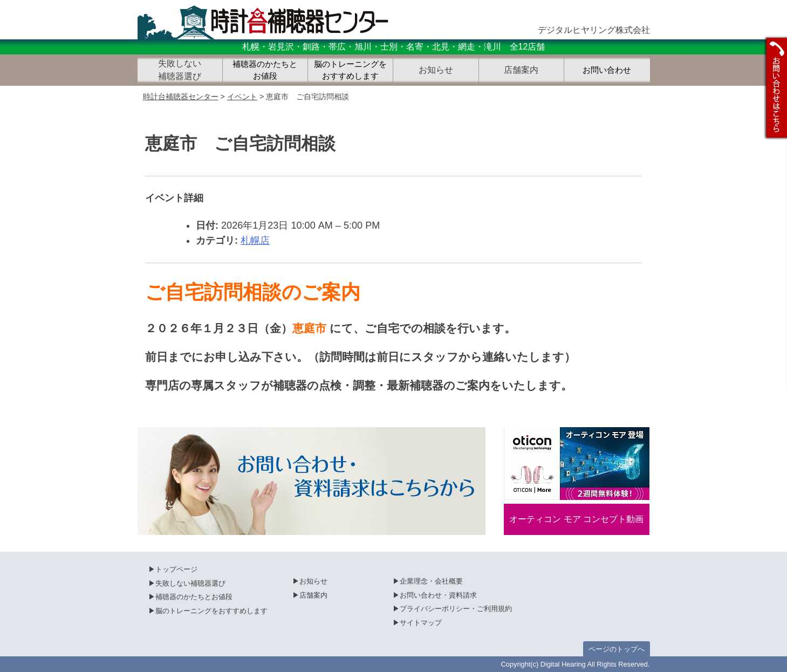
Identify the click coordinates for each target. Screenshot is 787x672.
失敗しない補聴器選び (190, 583)
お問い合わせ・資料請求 (438, 595)
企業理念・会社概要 (431, 581)
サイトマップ (421, 623)
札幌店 (255, 241)
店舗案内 (313, 595)
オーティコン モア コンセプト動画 (576, 519)
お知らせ (313, 581)
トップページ (176, 569)
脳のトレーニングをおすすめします (350, 70)
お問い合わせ (607, 70)
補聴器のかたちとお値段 (265, 70)
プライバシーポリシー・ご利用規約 (456, 609)
